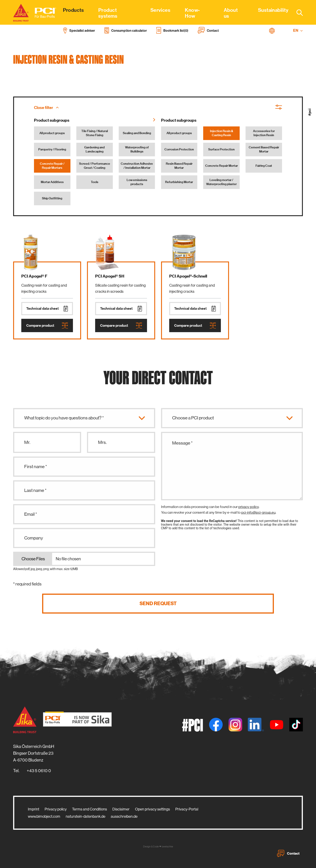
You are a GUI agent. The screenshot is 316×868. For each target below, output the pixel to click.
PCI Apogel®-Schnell (188, 276)
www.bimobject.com (44, 816)
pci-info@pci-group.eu (258, 512)
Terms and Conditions (89, 809)
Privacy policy (56, 809)
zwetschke (167, 847)
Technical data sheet (47, 309)
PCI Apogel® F (34, 276)
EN (298, 30)
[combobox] (297, 12)
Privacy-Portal (187, 809)
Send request (158, 603)
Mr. (27, 442)
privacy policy (248, 507)
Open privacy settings (152, 809)
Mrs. (102, 442)
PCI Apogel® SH (110, 276)
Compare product (47, 325)
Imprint (34, 809)
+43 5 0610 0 (39, 771)
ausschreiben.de (124, 816)
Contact (288, 853)
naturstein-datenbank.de (86, 816)
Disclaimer (121, 809)
